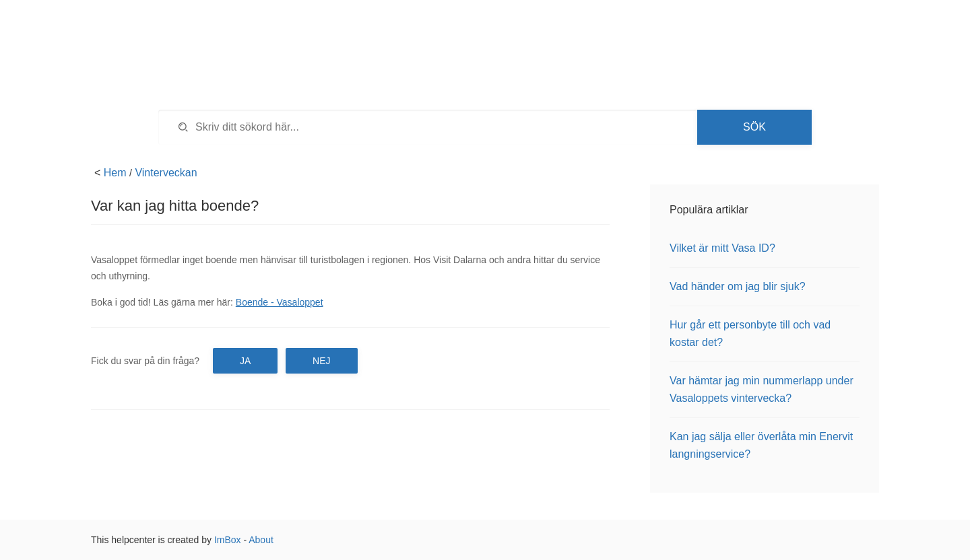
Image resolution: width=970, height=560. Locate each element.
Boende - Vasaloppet (280, 302)
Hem (115, 173)
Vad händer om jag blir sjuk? (738, 286)
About (261, 540)
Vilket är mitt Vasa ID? (722, 248)
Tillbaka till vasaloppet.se (777, 34)
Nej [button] (321, 361)
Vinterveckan (166, 173)
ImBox (228, 540)
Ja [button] (245, 361)
